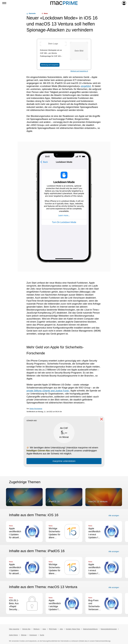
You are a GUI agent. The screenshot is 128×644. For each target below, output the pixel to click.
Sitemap (24, 635)
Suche (42, 635)
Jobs (61, 629)
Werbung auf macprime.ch (79, 71)
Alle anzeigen (114, 516)
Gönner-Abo (26, 629)
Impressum (33, 635)
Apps (44, 629)
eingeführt (86, 86)
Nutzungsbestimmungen (109, 629)
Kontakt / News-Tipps (73, 629)
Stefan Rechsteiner (36, 409)
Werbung (36, 629)
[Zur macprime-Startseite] (64, 3)
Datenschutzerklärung (90, 629)
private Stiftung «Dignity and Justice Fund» (48, 391)
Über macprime (14, 629)
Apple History (13, 635)
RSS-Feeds (53, 629)
